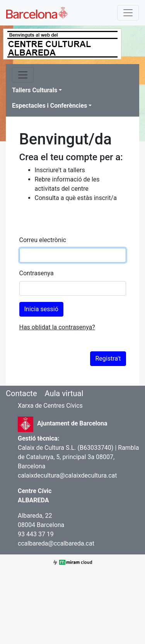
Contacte (21, 393)
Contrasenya (37, 273)
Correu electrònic (43, 240)
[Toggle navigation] (128, 13)
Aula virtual (64, 393)
